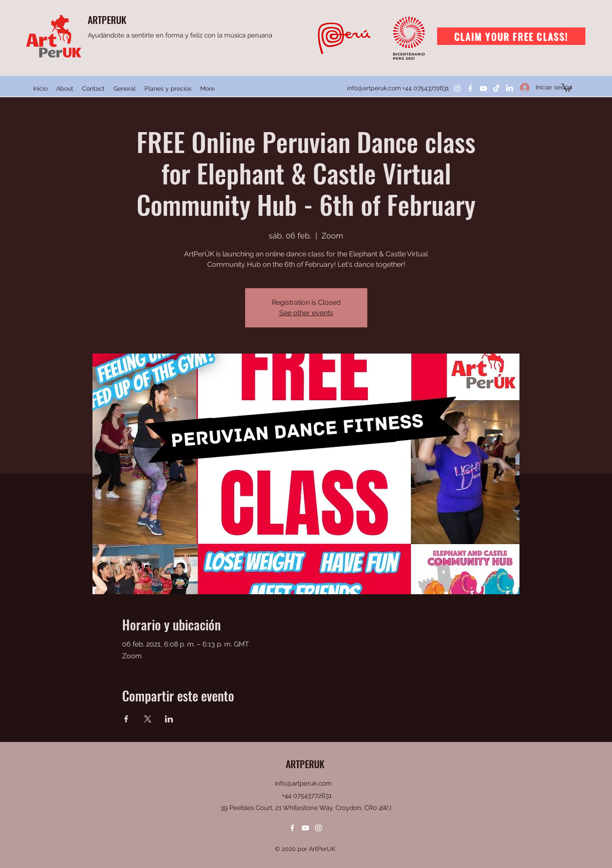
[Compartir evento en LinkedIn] (169, 719)
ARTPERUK (107, 20)
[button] (567, 87)
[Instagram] (457, 89)
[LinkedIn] (509, 89)
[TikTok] (496, 89)
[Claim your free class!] (511, 36)
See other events (306, 313)
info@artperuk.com (374, 88)
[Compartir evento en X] (148, 719)
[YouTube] (483, 89)
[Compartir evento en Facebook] (126, 719)
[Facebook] (470, 89)
